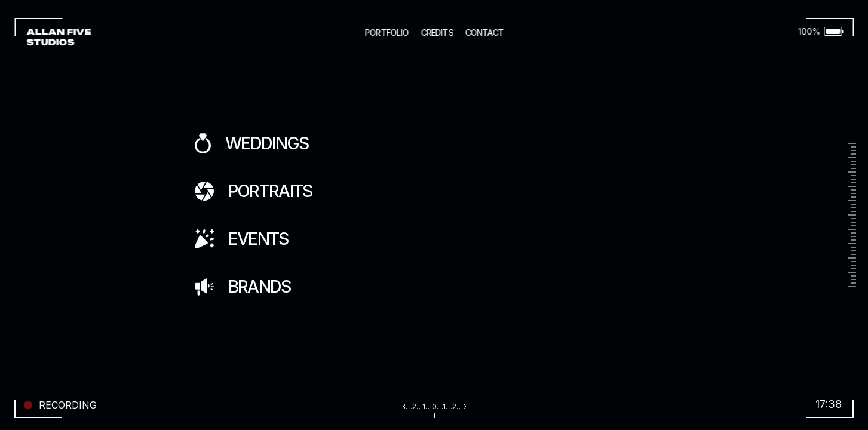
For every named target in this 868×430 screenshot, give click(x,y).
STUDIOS (50, 42)
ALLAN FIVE (59, 32)
